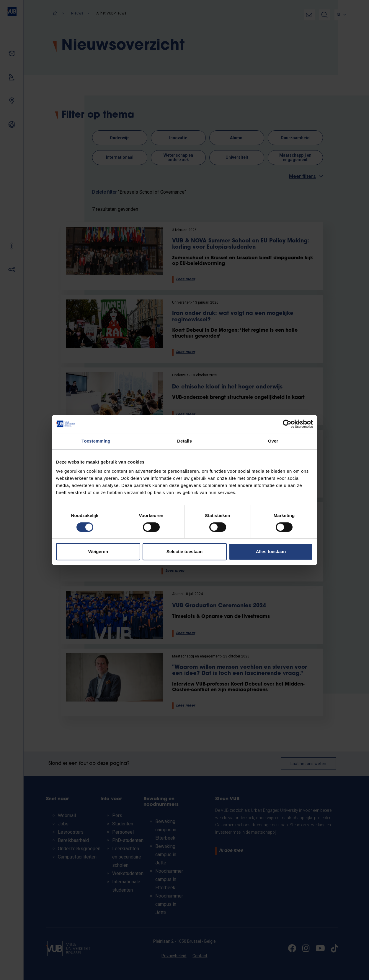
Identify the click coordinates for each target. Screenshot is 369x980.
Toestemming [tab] (96, 441)
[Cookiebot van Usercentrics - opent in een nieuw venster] (287, 424)
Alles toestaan (271, 551)
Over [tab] (273, 441)
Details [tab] (184, 441)
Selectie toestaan (185, 551)
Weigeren (98, 551)
